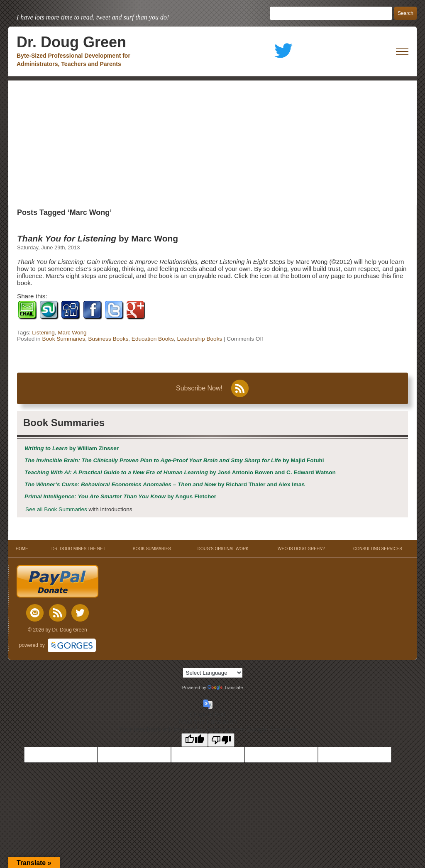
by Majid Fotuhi (174, 460)
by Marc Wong (98, 238)
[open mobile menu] (402, 51)
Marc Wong (72, 333)
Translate (225, 688)
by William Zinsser (72, 448)
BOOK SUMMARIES (152, 549)
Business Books (109, 339)
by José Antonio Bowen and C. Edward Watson (180, 472)
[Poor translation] (221, 740)
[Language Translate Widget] (213, 673)
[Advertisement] (212, 143)
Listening (43, 333)
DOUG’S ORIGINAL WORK (223, 549)
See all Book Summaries (56, 509)
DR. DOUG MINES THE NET (78, 549)
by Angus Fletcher (120, 496)
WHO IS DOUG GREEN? (301, 549)
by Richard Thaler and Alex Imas (165, 484)
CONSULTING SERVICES (378, 549)
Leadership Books (199, 339)
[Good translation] (195, 740)
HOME (22, 549)
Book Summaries (64, 339)
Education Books (153, 339)
